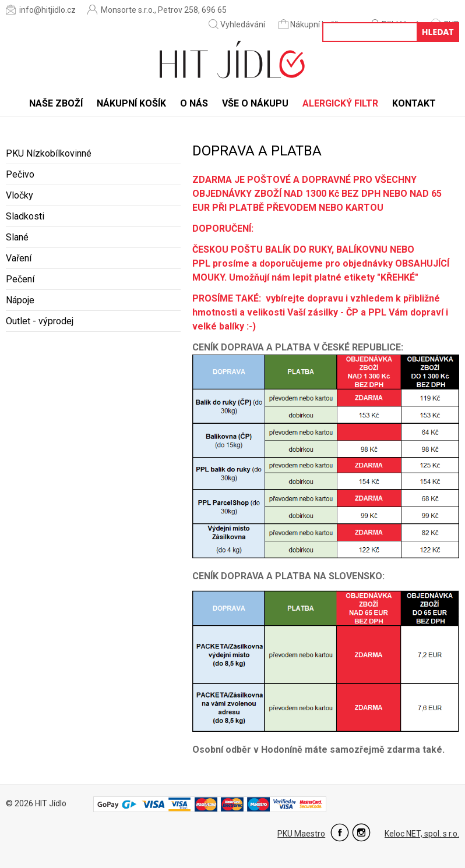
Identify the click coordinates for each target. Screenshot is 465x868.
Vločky (20, 195)
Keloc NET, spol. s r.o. (422, 834)
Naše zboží (56, 103)
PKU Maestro (301, 834)
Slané (17, 237)
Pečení (20, 279)
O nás (194, 103)
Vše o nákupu (255, 103)
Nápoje (20, 300)
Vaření (19, 258)
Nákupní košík (310, 24)
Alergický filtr (340, 103)
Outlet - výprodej (40, 321)
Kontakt (414, 103)
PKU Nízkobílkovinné (49, 153)
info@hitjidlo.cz (41, 10)
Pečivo (20, 174)
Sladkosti (25, 216)
